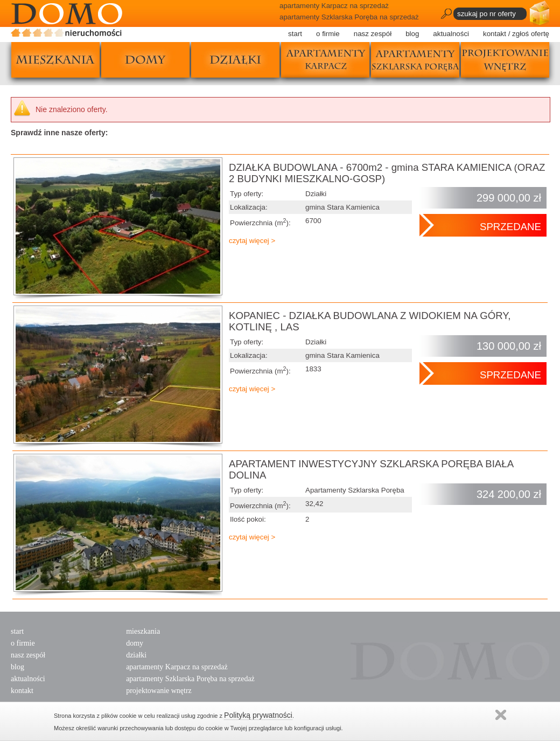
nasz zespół (373, 34)
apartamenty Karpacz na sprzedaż (177, 667)
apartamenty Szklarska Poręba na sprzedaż (190, 679)
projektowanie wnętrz (505, 60)
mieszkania (55, 60)
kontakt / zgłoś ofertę (516, 34)
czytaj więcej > (252, 241)
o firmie (328, 34)
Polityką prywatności (258, 715)
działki (235, 60)
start (295, 34)
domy (145, 60)
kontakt (22, 691)
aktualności (451, 34)
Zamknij (501, 715)
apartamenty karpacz (325, 60)
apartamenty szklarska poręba (415, 60)
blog (412, 34)
